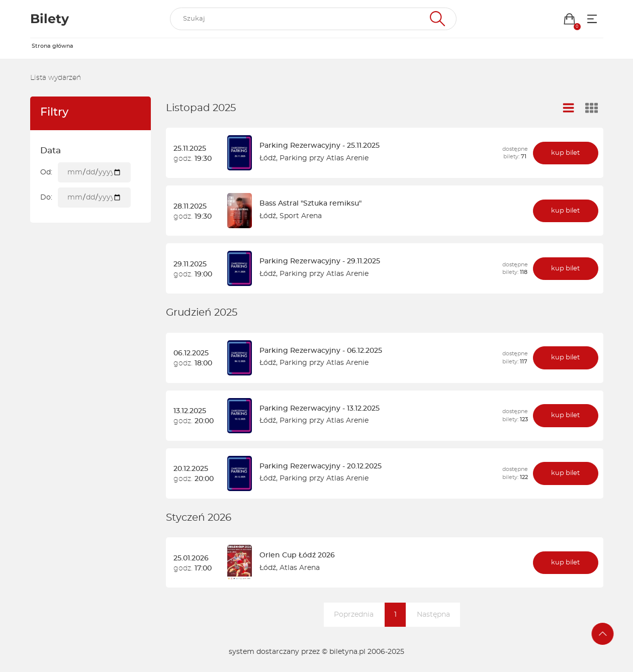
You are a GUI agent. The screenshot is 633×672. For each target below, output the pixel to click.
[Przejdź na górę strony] (603, 634)
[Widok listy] (568, 109)
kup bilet (565, 153)
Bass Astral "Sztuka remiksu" (310, 204)
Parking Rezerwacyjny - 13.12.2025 (320, 409)
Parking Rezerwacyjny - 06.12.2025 (321, 351)
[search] (313, 19)
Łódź (268, 158)
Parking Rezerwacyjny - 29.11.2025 (320, 261)
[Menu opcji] (592, 19)
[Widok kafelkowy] (591, 109)
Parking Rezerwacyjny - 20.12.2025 (321, 466)
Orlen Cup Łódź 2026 (297, 555)
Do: (46, 198)
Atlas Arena (300, 568)
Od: (46, 172)
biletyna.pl (347, 652)
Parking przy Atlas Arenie (324, 158)
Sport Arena (301, 216)
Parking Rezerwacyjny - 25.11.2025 (320, 146)
